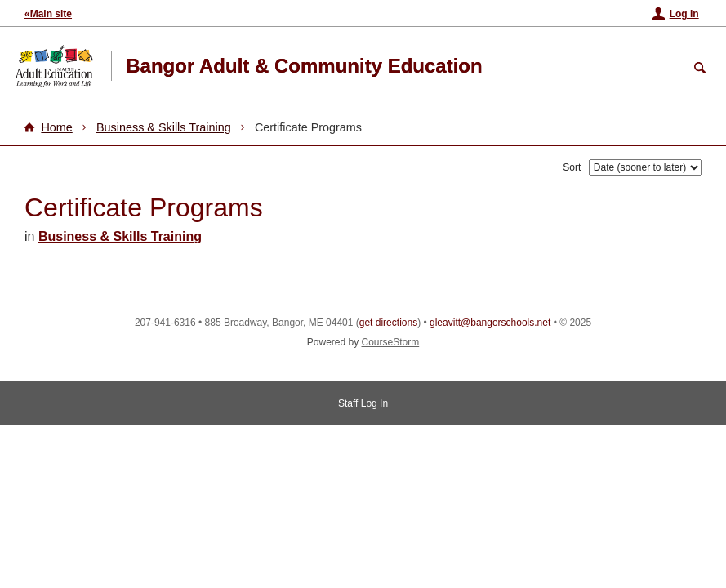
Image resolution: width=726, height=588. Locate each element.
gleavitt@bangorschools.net (490, 323)
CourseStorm (391, 342)
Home (56, 127)
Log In (684, 14)
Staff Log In (363, 403)
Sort (572, 167)
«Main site (48, 14)
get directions (388, 323)
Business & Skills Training (164, 127)
